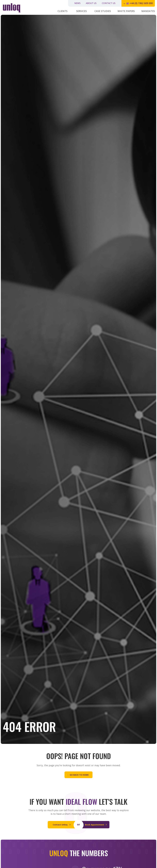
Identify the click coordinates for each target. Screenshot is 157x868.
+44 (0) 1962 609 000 (141, 3)
